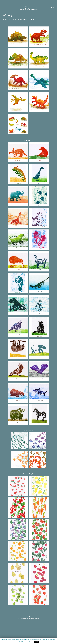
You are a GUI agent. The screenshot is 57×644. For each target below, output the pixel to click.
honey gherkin (29, 7)
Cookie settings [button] (29, 642)
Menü (5, 7)
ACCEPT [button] (36, 642)
